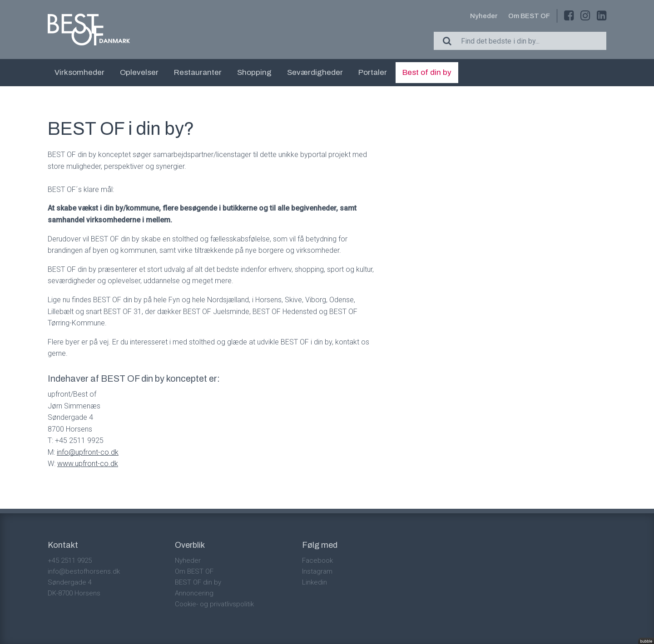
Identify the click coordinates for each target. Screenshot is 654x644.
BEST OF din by (198, 582)
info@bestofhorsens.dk (84, 571)
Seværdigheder (315, 72)
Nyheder (484, 16)
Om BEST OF (529, 16)
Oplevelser (139, 72)
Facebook (317, 560)
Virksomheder (79, 72)
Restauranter (198, 72)
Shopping (254, 72)
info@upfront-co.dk (88, 452)
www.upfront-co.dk (88, 464)
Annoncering (194, 593)
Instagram (317, 571)
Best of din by (427, 72)
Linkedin (315, 582)
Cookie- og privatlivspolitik (214, 604)
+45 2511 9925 (70, 560)
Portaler (373, 72)
